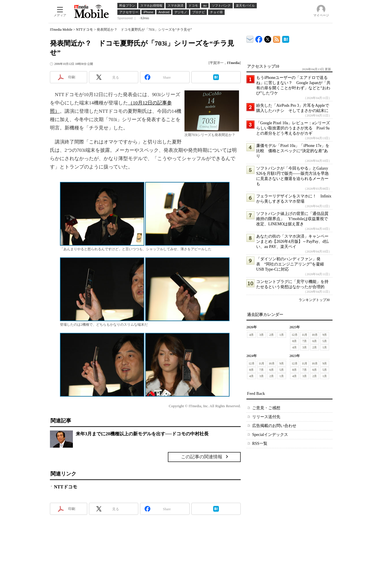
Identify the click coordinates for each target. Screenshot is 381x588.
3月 (262, 335)
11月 (305, 335)
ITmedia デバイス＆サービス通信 (250, 38)
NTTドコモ (84, 30)
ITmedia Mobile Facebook (259, 38)
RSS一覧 (260, 444)
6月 (315, 341)
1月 (282, 335)
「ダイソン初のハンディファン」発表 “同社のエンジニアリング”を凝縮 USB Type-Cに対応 (292, 264)
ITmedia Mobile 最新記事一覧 (277, 38)
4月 (251, 335)
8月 (295, 341)
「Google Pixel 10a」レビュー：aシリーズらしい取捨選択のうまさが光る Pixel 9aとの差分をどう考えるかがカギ (293, 128)
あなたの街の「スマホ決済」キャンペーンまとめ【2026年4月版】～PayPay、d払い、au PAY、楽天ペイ (292, 241)
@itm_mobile (268, 38)
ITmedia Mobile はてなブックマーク (286, 38)
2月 (272, 335)
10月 (315, 335)
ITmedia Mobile (61, 30)
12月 (295, 335)
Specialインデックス (270, 435)
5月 (325, 341)
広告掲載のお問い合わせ (274, 426)
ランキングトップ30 (314, 300)
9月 (325, 335)
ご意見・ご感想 (266, 408)
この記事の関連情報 (202, 457)
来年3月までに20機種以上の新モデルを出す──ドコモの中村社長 (142, 434)
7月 (305, 341)
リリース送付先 (266, 417)
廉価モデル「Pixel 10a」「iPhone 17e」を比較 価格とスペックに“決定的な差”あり (293, 151)
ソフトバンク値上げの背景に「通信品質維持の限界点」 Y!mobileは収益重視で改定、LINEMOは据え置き (292, 219)
